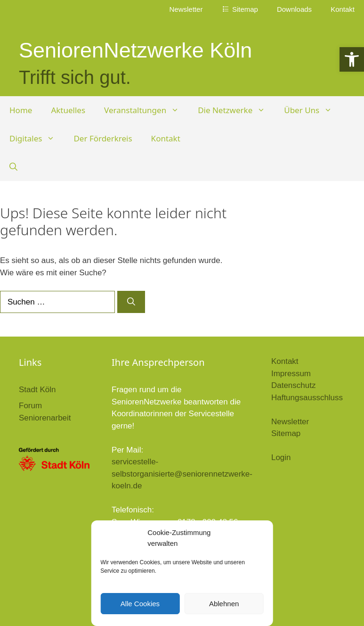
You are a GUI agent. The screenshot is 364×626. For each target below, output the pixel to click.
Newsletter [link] (186, 9)
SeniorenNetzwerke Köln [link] (135, 50)
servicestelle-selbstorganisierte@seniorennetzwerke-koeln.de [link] (182, 474)
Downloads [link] (294, 9)
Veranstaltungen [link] (146, 110)
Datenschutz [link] (294, 385)
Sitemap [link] (286, 433)
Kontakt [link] (343, 9)
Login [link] (281, 457)
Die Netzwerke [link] (236, 110)
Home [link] (21, 110)
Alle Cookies (140, 604)
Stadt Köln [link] (37, 390)
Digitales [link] (37, 139)
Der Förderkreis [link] (103, 138)
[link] (352, 59)
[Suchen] (131, 302)
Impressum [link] (291, 374)
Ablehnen (224, 604)
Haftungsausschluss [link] (307, 398)
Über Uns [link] (313, 110)
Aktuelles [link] (68, 110)
